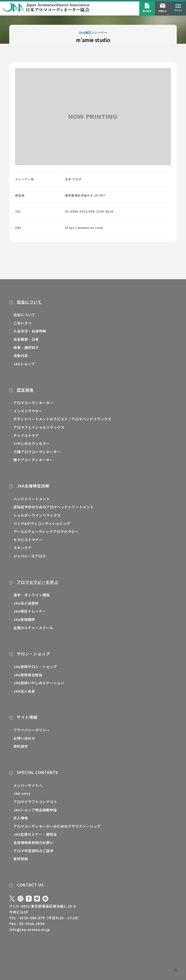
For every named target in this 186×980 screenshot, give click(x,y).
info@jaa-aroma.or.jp (30, 929)
